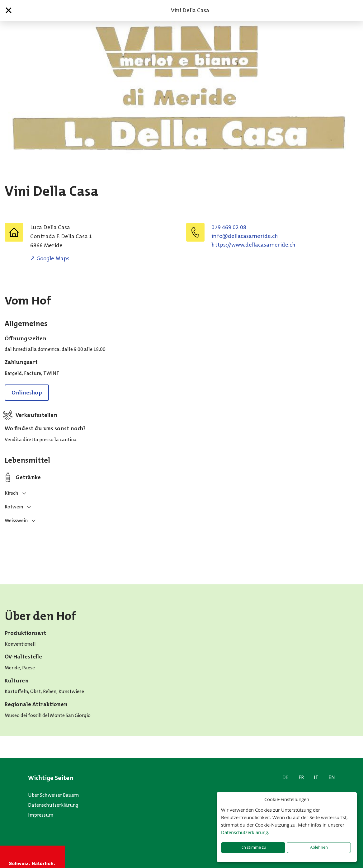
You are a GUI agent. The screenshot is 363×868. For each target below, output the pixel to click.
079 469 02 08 (229, 227)
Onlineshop (27, 393)
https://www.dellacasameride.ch (253, 245)
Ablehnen (319, 847)
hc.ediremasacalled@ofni (245, 236)
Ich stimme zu (253, 847)
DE (285, 777)
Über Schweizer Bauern (53, 795)
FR (301, 777)
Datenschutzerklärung (53, 805)
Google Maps (53, 258)
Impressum (41, 815)
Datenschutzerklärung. (245, 832)
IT (316, 777)
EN (332, 777)
